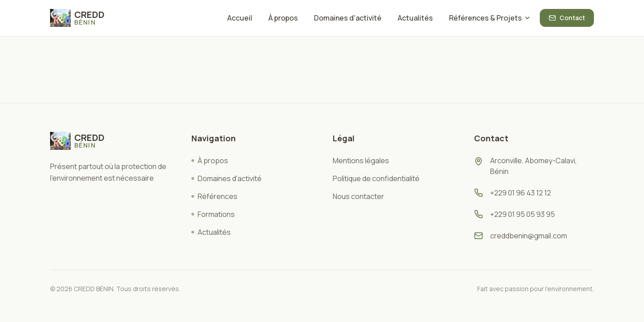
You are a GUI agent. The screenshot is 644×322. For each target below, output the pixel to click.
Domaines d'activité (348, 18)
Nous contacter (358, 196)
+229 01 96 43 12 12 (521, 193)
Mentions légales (361, 161)
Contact (567, 18)
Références (214, 196)
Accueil (240, 18)
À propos (283, 18)
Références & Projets (490, 18)
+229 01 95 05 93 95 (523, 214)
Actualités (415, 18)
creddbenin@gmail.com (529, 236)
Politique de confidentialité (376, 178)
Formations (213, 214)
